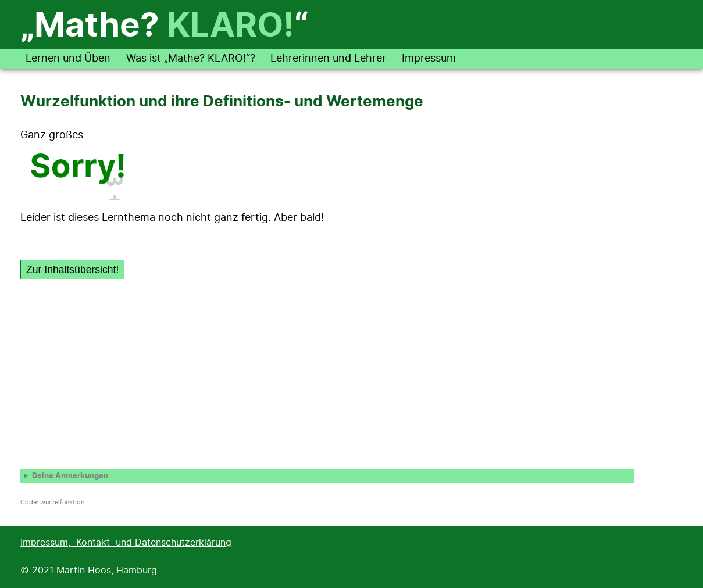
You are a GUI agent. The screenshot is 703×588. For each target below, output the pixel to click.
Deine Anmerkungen (70, 476)
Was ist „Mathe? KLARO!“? (191, 59)
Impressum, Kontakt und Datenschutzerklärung (126, 543)
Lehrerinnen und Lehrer (328, 59)
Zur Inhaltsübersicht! (72, 270)
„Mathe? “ (164, 27)
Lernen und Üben (68, 59)
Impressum (429, 59)
